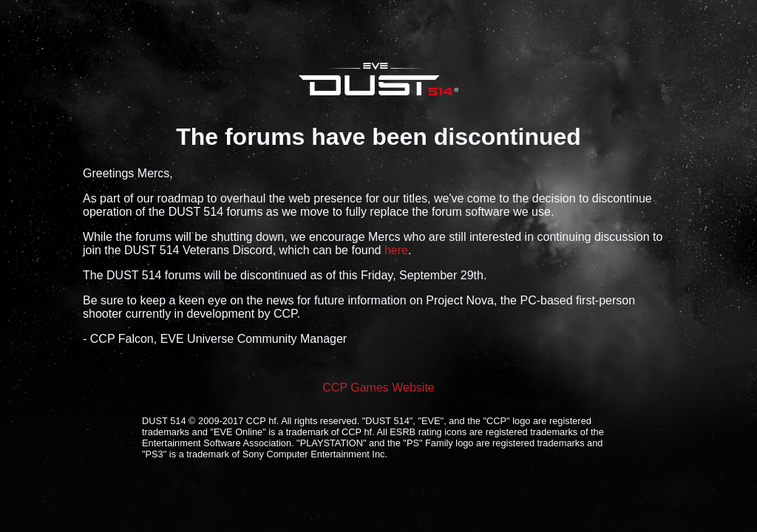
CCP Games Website (378, 388)
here (396, 250)
